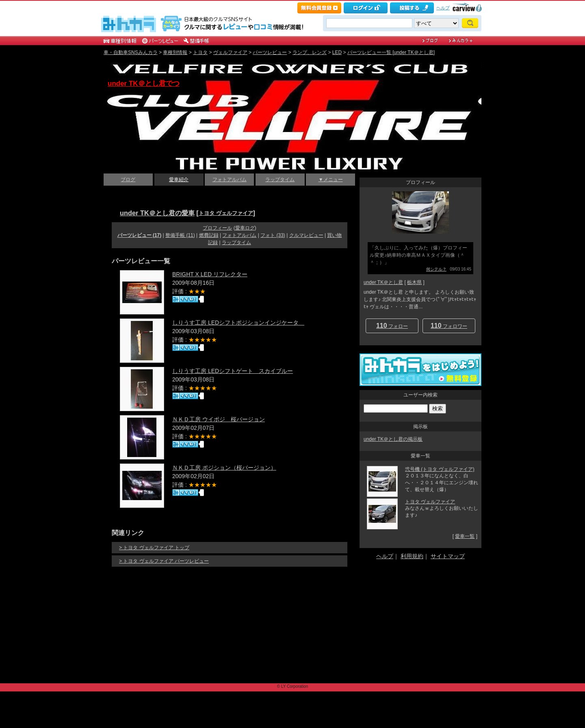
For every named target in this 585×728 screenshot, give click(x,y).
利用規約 (412, 556)
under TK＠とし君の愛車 (157, 213)
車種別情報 (175, 52)
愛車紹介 (179, 180)
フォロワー (449, 326)
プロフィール (217, 228)
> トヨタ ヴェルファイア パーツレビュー (164, 561)
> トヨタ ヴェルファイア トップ (154, 548)
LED (337, 52)
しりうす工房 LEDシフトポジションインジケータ (238, 323)
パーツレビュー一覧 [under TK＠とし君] (391, 52)
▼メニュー (331, 180)
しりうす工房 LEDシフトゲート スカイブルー (233, 371)
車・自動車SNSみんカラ (131, 52)
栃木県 (414, 282)
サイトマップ (448, 556)
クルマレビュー (306, 235)
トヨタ (200, 52)
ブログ (128, 180)
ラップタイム (280, 180)
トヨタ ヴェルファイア (226, 213)
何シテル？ (436, 269)
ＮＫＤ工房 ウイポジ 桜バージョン (219, 419)
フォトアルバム (230, 180)
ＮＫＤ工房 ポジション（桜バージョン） (224, 468)
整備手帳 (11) (180, 235)
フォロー (392, 326)
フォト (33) (273, 235)
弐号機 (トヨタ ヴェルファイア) (440, 469)
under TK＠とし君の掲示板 (393, 439)
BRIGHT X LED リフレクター (210, 274)
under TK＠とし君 (383, 282)
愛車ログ (245, 228)
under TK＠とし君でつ (144, 83)
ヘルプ (443, 8)
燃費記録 (209, 235)
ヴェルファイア (230, 52)
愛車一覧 (465, 536)
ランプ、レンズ (310, 52)
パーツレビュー (270, 52)
